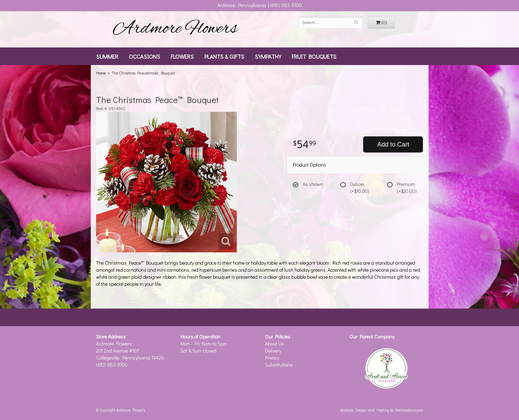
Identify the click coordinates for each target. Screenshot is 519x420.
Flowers (182, 56)
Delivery (273, 351)
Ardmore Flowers (175, 29)
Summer (107, 56)
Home (101, 73)
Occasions (144, 56)
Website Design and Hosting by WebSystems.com (382, 410)
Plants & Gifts (224, 56)
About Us (274, 344)
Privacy (272, 358)
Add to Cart (393, 144)
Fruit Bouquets (314, 56)
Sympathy (268, 56)
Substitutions (279, 365)
